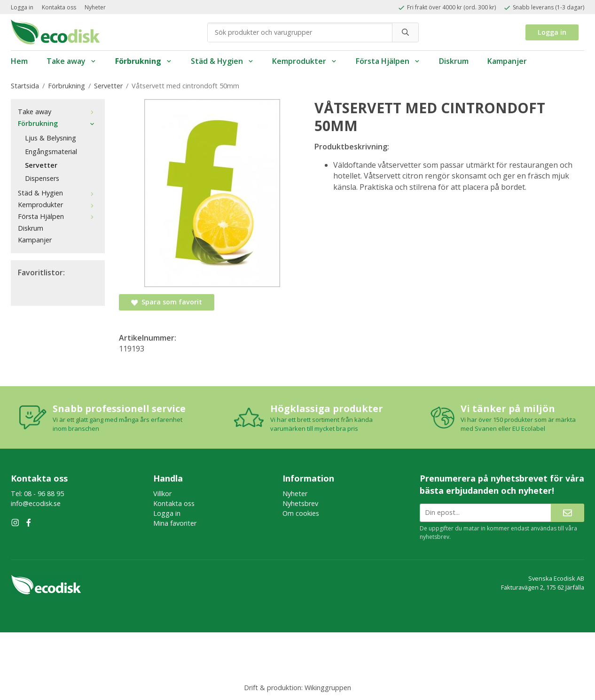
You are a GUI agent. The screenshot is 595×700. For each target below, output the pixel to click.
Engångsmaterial (51, 152)
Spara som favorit (167, 302)
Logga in (22, 7)
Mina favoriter (175, 523)
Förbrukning (144, 61)
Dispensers (42, 178)
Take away (71, 61)
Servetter (41, 165)
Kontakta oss (59, 7)
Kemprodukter (305, 61)
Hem (19, 61)
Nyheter (95, 7)
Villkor (162, 494)
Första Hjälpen (388, 61)
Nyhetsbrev (300, 503)
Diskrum (454, 61)
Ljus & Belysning (51, 138)
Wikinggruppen (328, 688)
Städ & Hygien (222, 61)
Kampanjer (507, 61)
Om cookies (301, 513)
